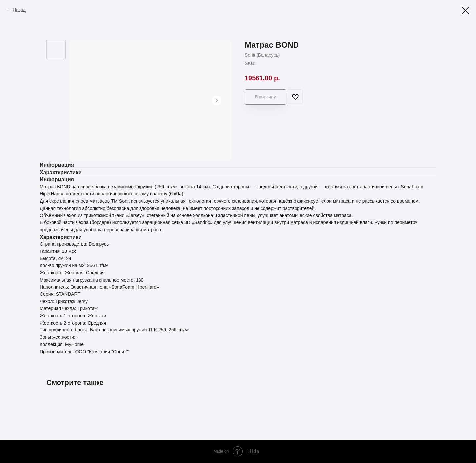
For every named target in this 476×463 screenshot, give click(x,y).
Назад (19, 10)
